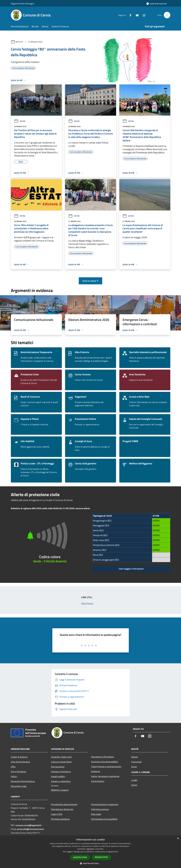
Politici (14, 776)
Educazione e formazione (103, 757)
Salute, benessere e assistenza (105, 776)
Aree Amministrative (20, 762)
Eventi (134, 785)
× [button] (178, 838)
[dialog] (90, 852)
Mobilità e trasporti (60, 790)
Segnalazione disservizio (62, 809)
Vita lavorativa (58, 767)
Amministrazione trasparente (105, 804)
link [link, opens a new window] (117, 852)
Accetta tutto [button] (80, 857)
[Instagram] (143, 15)
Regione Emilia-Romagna (23, 4)
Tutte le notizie (90, 281)
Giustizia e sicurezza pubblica (105, 762)
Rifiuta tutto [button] (101, 857)
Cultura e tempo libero (61, 762)
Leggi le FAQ (57, 814)
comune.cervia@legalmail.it (28, 825)
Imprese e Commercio (61, 771)
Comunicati (136, 762)
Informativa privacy (100, 809)
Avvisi (134, 767)
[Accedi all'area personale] (157, 4)
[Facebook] (129, 15)
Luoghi (134, 780)
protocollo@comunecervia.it (30, 829)
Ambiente (96, 771)
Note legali (96, 814)
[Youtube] (136, 15)
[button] (91, 863)
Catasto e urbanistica (61, 781)
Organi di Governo (19, 757)
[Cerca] (167, 15)
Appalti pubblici (58, 776)
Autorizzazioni (98, 781)
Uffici (13, 767)
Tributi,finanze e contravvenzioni (106, 766)
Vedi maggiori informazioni (131, 569)
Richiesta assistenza (60, 819)
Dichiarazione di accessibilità (104, 819)
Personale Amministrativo (23, 781)
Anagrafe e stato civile (61, 757)
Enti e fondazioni (19, 771)
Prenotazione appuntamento (64, 804)
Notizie (19, 42)
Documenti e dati (19, 786)
